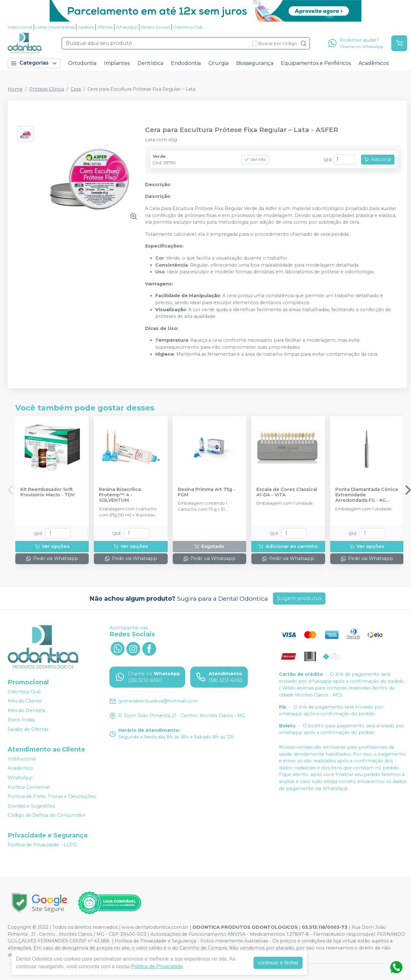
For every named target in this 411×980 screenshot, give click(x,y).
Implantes (117, 63)
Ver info (255, 160)
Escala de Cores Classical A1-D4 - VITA (287, 492)
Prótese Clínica (47, 89)
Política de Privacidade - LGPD (42, 845)
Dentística (150, 63)
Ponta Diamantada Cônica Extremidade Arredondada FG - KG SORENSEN (367, 495)
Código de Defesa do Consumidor (47, 815)
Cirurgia (218, 63)
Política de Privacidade (157, 966)
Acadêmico (21, 768)
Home (15, 89)
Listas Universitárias (55, 27)
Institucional (20, 27)
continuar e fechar (278, 963)
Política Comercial (29, 787)
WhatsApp (127, 27)
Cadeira (86, 27)
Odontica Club (188, 27)
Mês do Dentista (26, 710)
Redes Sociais (155, 27)
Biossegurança (255, 63)
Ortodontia (82, 63)
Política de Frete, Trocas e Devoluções (52, 796)
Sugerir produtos (299, 598)
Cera (76, 89)
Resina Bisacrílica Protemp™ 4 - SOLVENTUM (120, 495)
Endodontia (186, 63)
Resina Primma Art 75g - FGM (207, 492)
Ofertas (105, 27)
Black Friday (21, 720)
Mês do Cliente (25, 701)
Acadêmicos (374, 63)
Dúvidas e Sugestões (31, 806)
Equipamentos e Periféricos (316, 63)
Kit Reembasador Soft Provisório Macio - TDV (48, 492)
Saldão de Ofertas (28, 729)
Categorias (34, 63)
